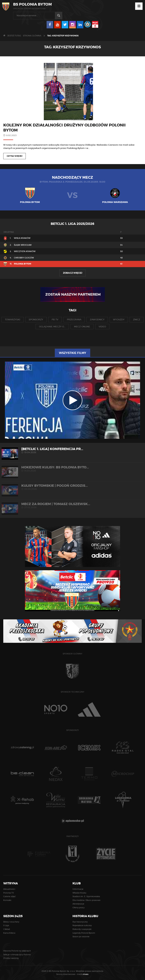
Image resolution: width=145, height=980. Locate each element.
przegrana (74, 320)
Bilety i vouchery (11, 922)
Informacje (78, 889)
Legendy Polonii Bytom (84, 933)
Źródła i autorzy (11, 958)
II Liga (6, 925)
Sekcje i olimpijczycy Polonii (17, 955)
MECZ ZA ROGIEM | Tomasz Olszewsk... (72, 505)
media (83, 974)
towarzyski (13, 320)
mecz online (82, 327)
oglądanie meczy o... (52, 327)
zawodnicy (97, 320)
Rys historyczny (80, 922)
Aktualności (9, 889)
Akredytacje (78, 904)
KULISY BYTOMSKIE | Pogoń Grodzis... (72, 487)
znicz (137, 320)
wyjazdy (119, 320)
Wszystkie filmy (72, 353)
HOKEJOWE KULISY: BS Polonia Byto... (72, 469)
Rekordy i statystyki (82, 929)
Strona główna (32, 36)
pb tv (55, 320)
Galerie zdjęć (10, 896)
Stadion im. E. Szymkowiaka (86, 896)
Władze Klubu (79, 893)
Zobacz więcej (73, 273)
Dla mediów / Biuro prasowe (86, 900)
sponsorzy (36, 320)
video (102, 327)
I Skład (7, 929)
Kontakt (7, 900)
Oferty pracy (78, 908)
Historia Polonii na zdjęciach (17, 951)
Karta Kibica (9, 933)
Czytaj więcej (15, 156)
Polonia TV (9, 893)
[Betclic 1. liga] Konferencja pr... (72, 450)
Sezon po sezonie (81, 937)
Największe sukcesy (82, 925)
